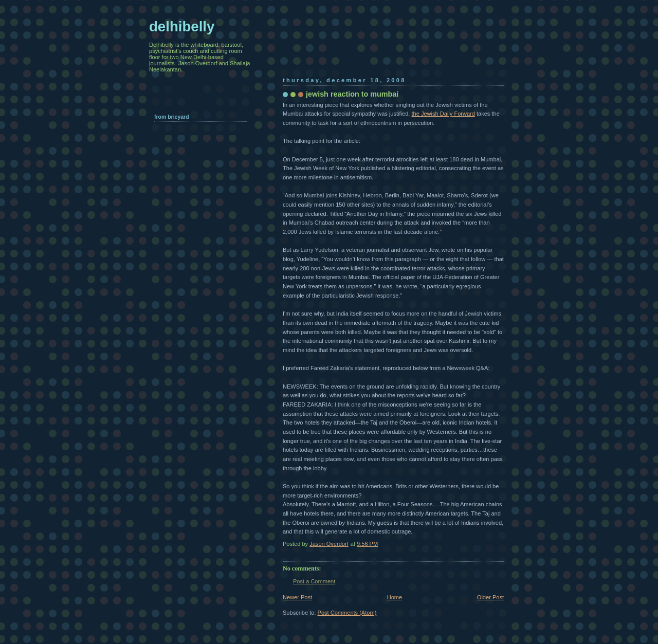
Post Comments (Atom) (347, 613)
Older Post (490, 597)
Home (395, 597)
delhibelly (182, 26)
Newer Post (297, 597)
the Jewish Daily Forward (443, 114)
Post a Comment (314, 581)
